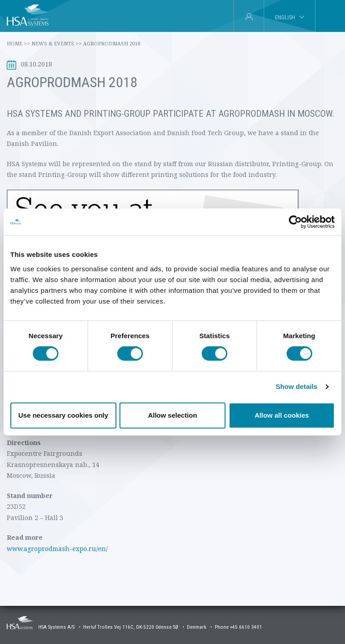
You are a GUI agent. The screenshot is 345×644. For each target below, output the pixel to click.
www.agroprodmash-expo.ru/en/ (57, 549)
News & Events (57, 43)
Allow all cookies (282, 415)
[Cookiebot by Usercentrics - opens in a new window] (295, 222)
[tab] (330, 16)
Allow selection (172, 415)
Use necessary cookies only (63, 415)
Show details (297, 386)
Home (18, 43)
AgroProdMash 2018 (112, 43)
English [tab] (285, 17)
